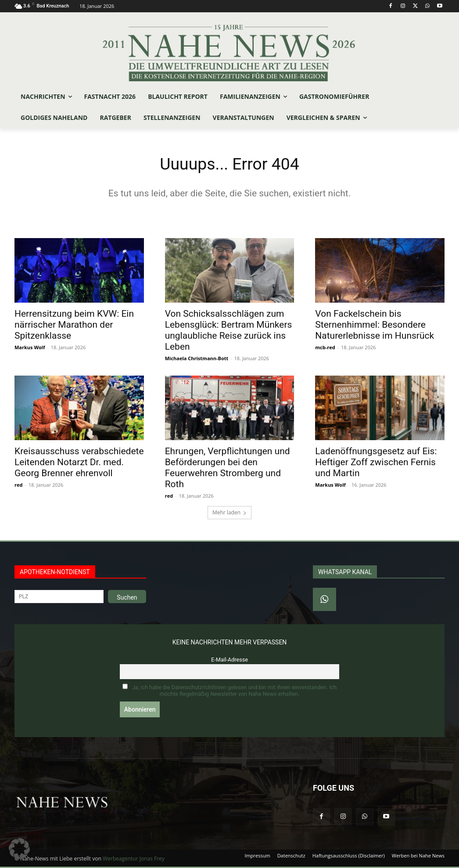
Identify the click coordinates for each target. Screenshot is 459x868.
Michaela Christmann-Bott (197, 360)
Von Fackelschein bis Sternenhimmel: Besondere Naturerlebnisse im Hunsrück (375, 326)
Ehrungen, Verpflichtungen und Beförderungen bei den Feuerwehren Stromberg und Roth (228, 469)
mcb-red (325, 349)
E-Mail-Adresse (229, 661)
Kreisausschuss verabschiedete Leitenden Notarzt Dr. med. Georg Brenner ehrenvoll (79, 464)
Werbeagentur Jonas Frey (134, 860)
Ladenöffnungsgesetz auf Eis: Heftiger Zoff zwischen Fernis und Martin (376, 464)
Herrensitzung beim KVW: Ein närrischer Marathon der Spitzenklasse (74, 326)
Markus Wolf (30, 349)
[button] (19, 849)
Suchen (127, 599)
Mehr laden (229, 514)
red (18, 486)
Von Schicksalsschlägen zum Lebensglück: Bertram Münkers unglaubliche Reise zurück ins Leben (229, 331)
